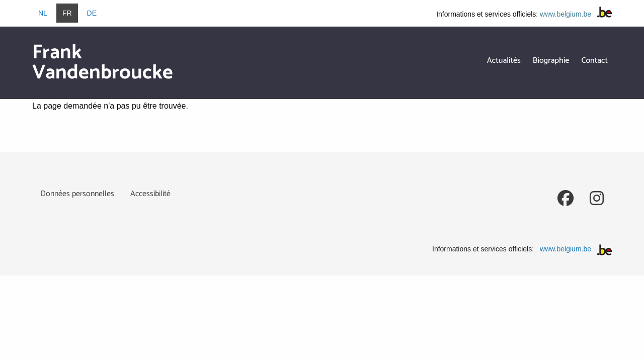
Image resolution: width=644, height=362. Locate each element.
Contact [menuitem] (594, 61)
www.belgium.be (566, 14)
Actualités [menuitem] (504, 61)
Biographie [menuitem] (551, 61)
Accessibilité (150, 194)
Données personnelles (77, 194)
